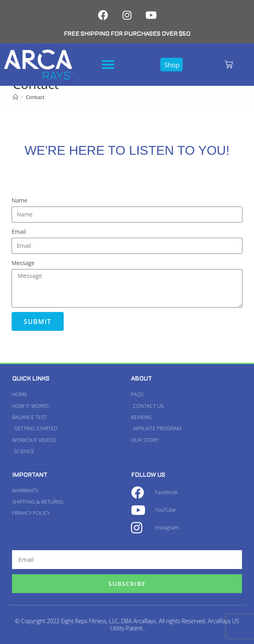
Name (19, 200)
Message (23, 263)
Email (19, 232)
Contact (35, 97)
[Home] (15, 97)
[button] (108, 64)
